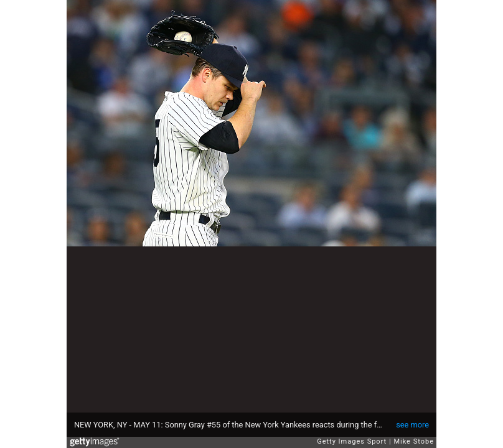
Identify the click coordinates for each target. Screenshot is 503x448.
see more (412, 425)
